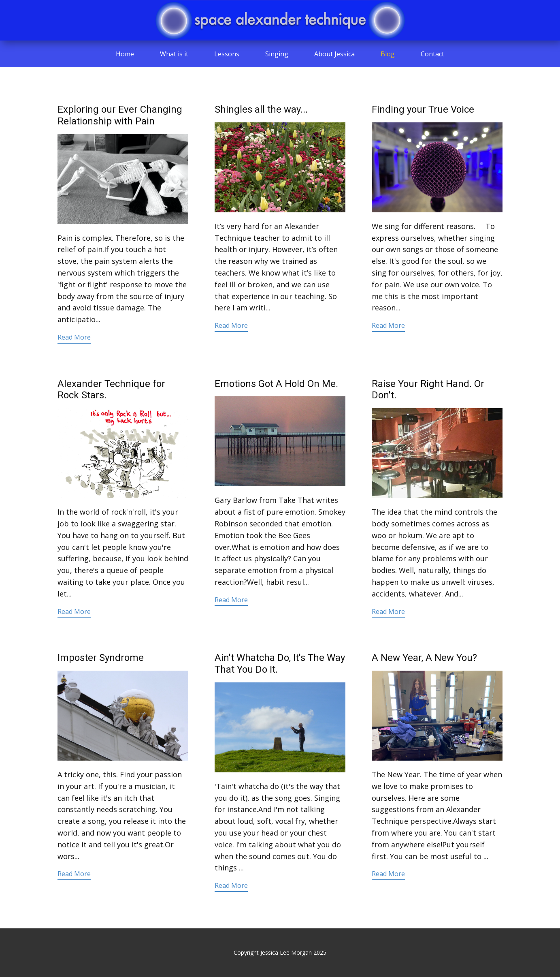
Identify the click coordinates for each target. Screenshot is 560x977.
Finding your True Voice (423, 109)
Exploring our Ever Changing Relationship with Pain (120, 115)
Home (125, 54)
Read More (74, 337)
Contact (432, 54)
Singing (277, 54)
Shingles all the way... (261, 109)
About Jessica (334, 54)
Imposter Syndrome (101, 658)
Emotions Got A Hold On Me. (276, 384)
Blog (388, 54)
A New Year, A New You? (424, 658)
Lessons (227, 54)
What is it (174, 54)
